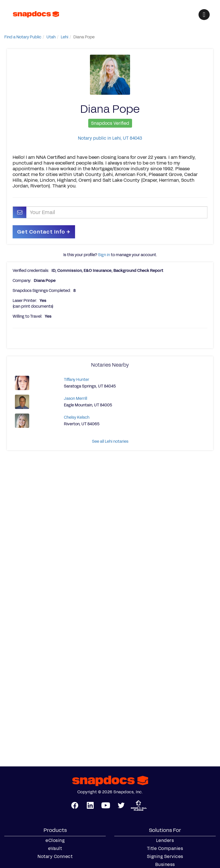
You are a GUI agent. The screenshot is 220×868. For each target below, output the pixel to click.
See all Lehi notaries (110, 441)
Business (165, 865)
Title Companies (165, 849)
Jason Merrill (75, 399)
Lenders (165, 841)
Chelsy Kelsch (77, 417)
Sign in (104, 255)
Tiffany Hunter (76, 380)
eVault (55, 849)
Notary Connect (55, 857)
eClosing (55, 841)
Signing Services (165, 857)
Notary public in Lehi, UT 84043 (110, 138)
